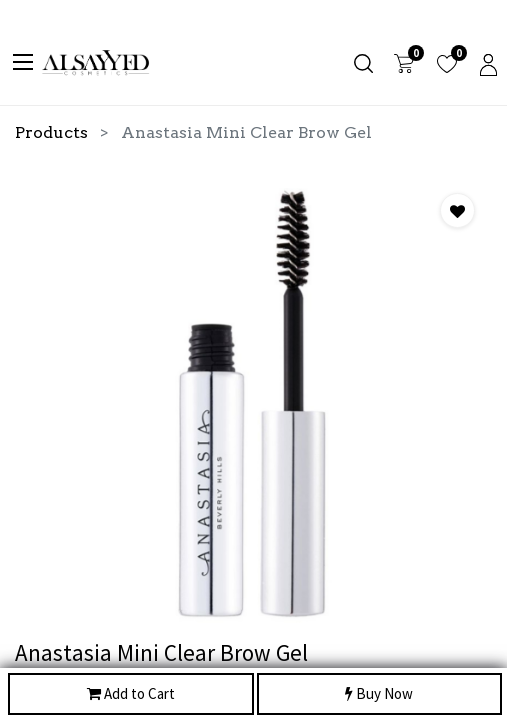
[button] (457, 210)
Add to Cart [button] (131, 694)
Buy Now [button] (379, 694)
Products (51, 132)
